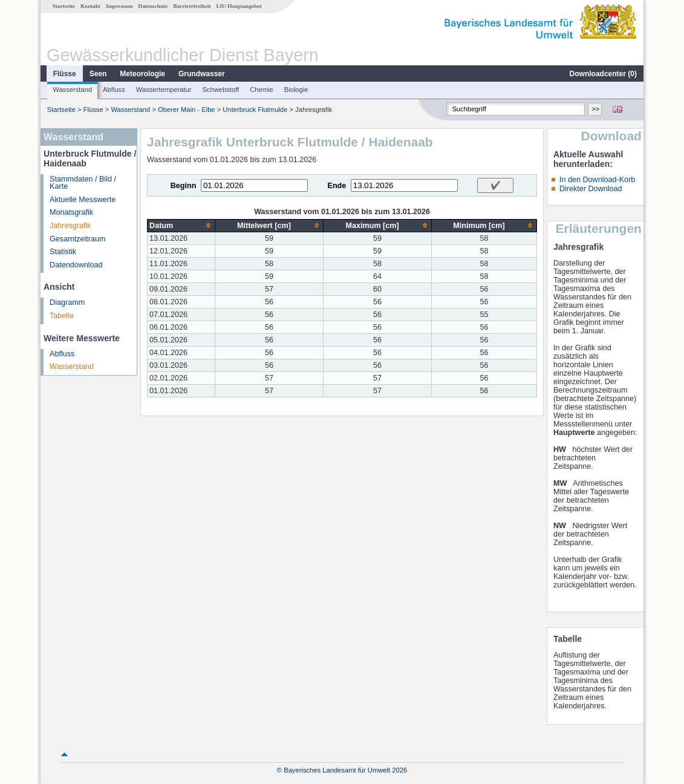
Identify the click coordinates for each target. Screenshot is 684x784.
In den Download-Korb (597, 180)
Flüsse (65, 74)
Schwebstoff (220, 90)
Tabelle (62, 316)
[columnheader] (181, 225)
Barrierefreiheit (192, 6)
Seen (98, 74)
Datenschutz (153, 6)
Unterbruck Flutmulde (255, 109)
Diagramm (67, 302)
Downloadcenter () (603, 74)
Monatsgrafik (71, 212)
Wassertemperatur (164, 90)
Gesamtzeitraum (77, 239)
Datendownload (76, 265)
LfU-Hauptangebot (239, 6)
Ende (337, 186)
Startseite (64, 6)
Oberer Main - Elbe (187, 109)
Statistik (63, 252)
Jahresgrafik (70, 226)
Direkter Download (591, 189)
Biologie (296, 90)
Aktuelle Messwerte (83, 200)
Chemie (262, 90)
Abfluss (114, 90)
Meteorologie (142, 74)
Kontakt (90, 6)
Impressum (119, 6)
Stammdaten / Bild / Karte (83, 183)
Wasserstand (72, 90)
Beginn (184, 186)
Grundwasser (202, 74)
